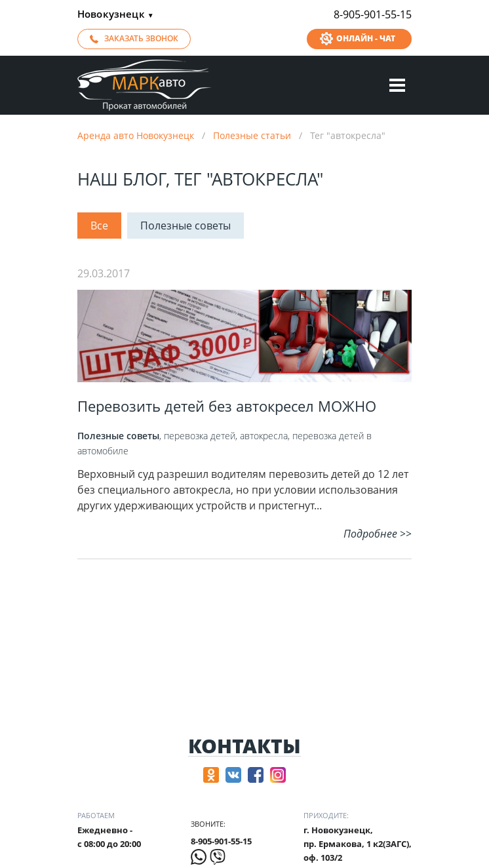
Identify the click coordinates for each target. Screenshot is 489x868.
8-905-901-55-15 (373, 14)
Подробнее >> (378, 534)
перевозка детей (200, 436)
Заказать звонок (141, 38)
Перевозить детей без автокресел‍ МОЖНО (227, 406)
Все (99, 226)
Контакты (244, 746)
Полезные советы (186, 226)
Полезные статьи (252, 135)
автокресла (264, 436)
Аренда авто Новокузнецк (136, 135)
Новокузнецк (116, 15)
